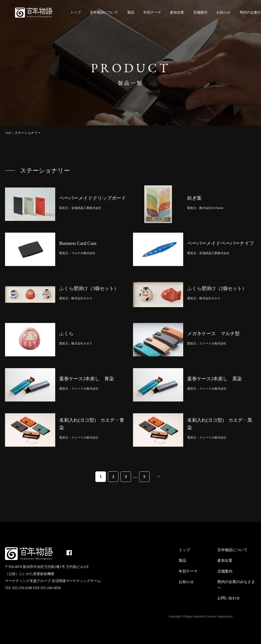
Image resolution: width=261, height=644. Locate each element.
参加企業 (177, 12)
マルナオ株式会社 (83, 253)
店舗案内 (200, 12)
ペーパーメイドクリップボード (93, 198)
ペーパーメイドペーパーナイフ (221, 243)
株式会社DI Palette (211, 208)
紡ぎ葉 (194, 198)
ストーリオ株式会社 (213, 343)
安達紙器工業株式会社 (86, 208)
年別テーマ (152, 12)
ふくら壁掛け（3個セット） (89, 288)
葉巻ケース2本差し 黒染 (215, 379)
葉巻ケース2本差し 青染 (87, 379)
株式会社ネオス (82, 298)
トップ (76, 12)
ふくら (66, 334)
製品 (131, 12)
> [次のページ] (158, 477)
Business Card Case (78, 243)
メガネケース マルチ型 (213, 334)
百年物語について (104, 12)
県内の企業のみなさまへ (236, 585)
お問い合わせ (229, 598)
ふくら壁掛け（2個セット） (217, 288)
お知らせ (223, 12)
